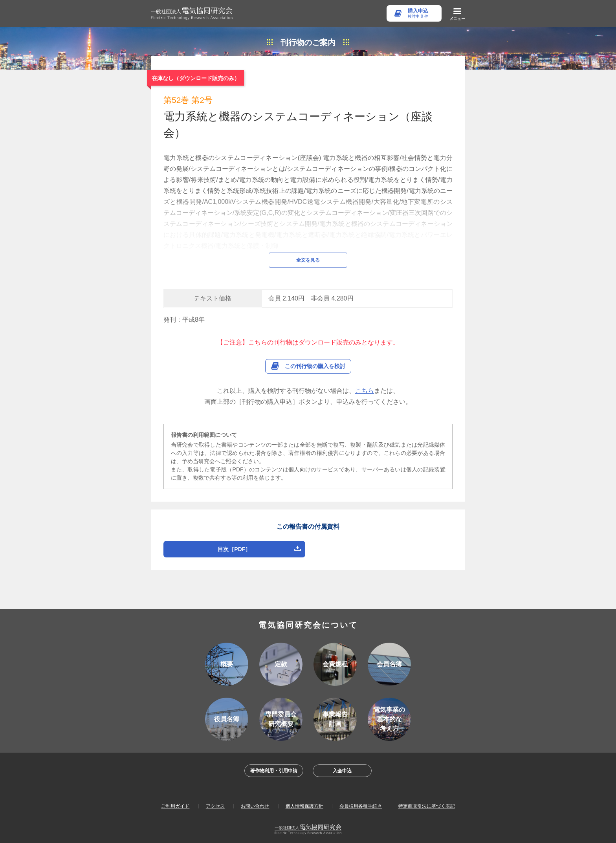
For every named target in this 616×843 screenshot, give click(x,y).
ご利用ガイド (175, 787)
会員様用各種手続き (361, 787)
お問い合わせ (255, 787)
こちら (365, 372)
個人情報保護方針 (304, 787)
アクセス (215, 787)
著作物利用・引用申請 (274, 752)
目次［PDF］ (234, 530)
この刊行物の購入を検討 (315, 347)
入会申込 (342, 752)
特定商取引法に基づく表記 (427, 787)
